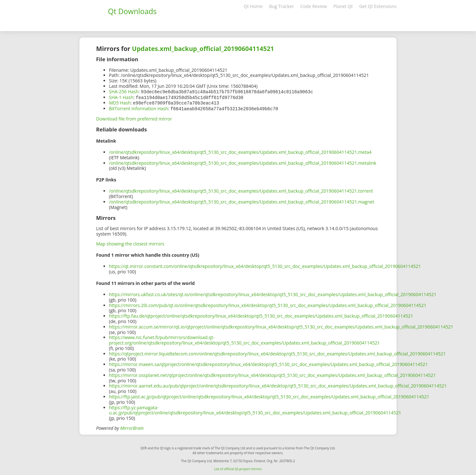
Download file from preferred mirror (134, 117)
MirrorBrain (132, 427)
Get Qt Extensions (378, 6)
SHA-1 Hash (121, 97)
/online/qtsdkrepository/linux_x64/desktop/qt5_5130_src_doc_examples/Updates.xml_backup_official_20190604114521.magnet (242, 200)
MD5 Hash (120, 102)
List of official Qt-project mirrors (238, 468)
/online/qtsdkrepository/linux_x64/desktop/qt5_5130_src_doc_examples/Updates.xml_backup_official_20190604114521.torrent (241, 190)
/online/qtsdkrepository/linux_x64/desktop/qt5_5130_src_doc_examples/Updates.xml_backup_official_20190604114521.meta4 (240, 151)
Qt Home (253, 6)
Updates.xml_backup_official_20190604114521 (203, 49)
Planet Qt (343, 6)
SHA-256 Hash (124, 92)
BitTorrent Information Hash (139, 108)
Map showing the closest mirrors (130, 242)
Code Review (314, 6)
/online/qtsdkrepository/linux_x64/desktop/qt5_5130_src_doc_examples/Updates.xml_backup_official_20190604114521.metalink (243, 162)
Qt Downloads (132, 11)
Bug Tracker (282, 6)
